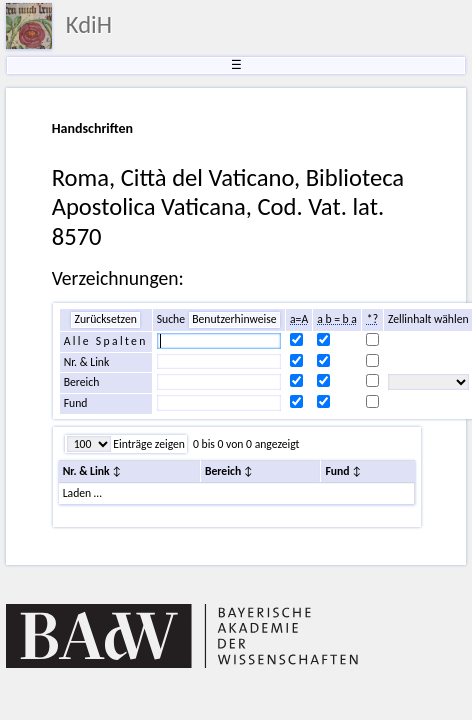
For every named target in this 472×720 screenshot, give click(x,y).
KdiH (89, 25)
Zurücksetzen (105, 319)
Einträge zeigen (148, 444)
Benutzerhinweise (234, 319)
